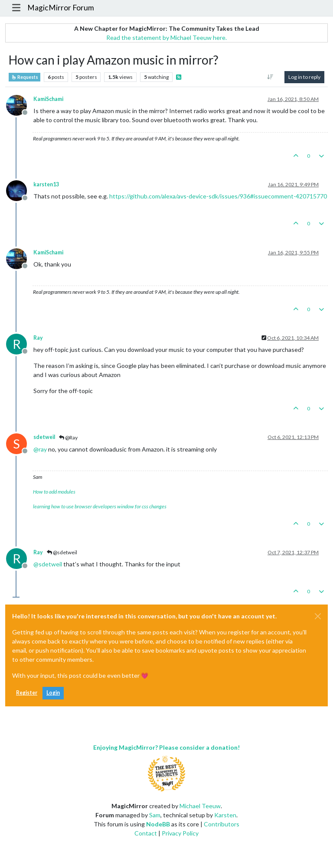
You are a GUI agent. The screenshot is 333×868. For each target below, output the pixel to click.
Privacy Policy (180, 833)
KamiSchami (48, 99)
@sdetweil (62, 552)
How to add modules (54, 492)
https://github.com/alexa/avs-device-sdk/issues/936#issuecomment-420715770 (218, 196)
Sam (155, 815)
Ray (38, 338)
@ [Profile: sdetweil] (48, 564)
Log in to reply (304, 77)
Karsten (225, 815)
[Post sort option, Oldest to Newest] (270, 77)
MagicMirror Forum (61, 8)
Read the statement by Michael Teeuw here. (166, 37)
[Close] (318, 616)
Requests (24, 77)
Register (27, 693)
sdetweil (44, 437)
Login (53, 693)
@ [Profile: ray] (40, 449)
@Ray (68, 437)
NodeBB (158, 824)
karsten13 (46, 184)
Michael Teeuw (200, 806)
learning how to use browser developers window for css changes (100, 506)
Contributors (222, 824)
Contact (146, 833)
